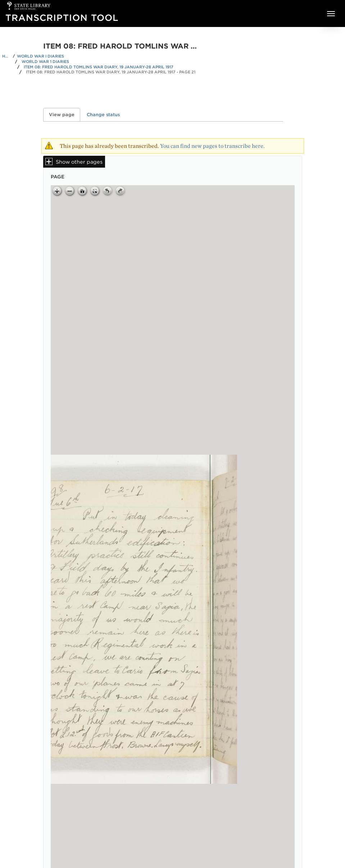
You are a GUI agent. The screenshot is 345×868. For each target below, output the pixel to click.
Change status (103, 115)
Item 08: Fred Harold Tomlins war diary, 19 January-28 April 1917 (99, 67)
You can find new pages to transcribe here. (212, 146)
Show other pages (79, 162)
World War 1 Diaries (45, 62)
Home (6, 56)
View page (65, 115)
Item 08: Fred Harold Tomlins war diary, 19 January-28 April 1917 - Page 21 (111, 72)
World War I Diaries (40, 56)
